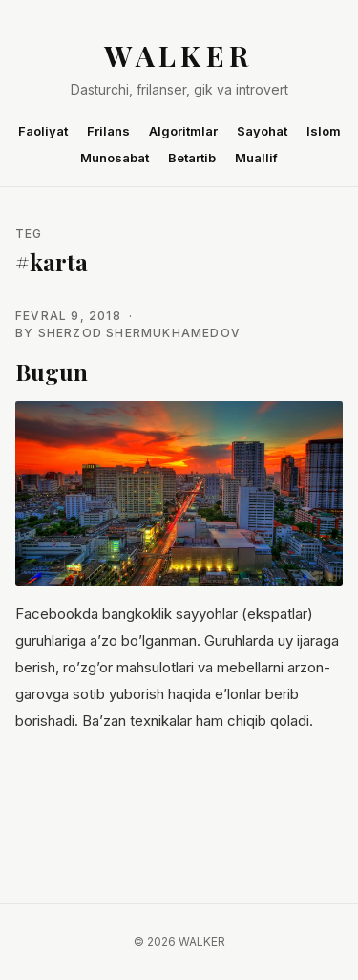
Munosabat (115, 158)
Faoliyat (43, 131)
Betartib (192, 158)
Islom (324, 131)
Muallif (256, 158)
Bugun (52, 372)
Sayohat (262, 131)
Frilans (108, 131)
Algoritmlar (183, 131)
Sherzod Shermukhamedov (139, 333)
